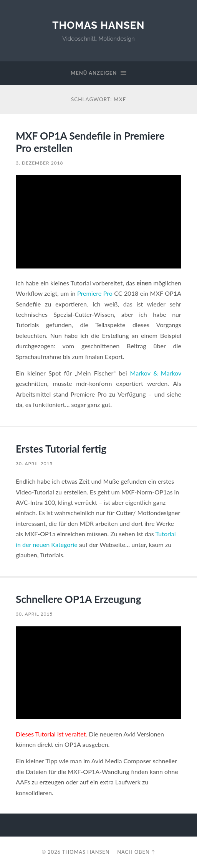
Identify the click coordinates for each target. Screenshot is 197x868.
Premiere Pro (95, 293)
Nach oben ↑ (136, 852)
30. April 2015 (34, 464)
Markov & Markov (156, 373)
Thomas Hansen (98, 25)
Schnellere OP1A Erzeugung (79, 599)
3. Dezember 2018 (39, 163)
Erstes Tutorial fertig (61, 449)
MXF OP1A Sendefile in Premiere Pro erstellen (90, 142)
